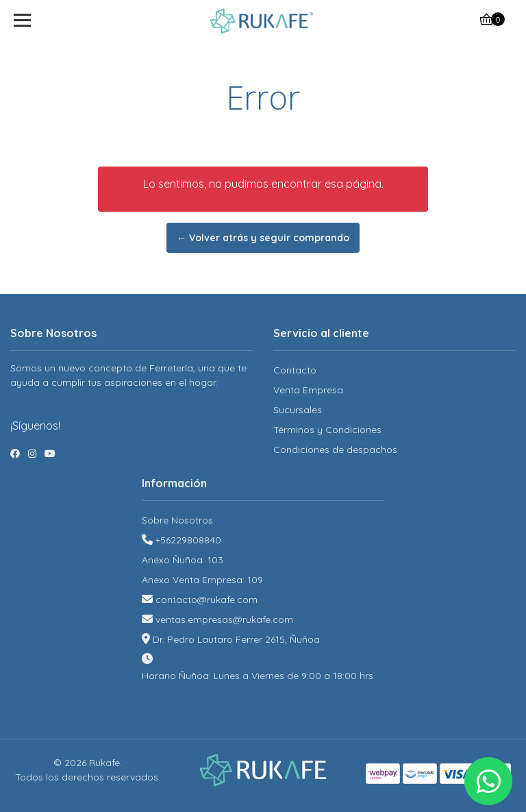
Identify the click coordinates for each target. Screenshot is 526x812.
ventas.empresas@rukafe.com (224, 619)
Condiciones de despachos (335, 450)
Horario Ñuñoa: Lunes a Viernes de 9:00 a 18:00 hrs (258, 676)
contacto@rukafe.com (206, 600)
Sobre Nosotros (177, 520)
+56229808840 (188, 540)
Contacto (295, 370)
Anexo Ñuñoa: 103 (183, 560)
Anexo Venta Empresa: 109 (202, 580)
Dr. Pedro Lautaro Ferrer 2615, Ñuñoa (236, 639)
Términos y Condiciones (327, 430)
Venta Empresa (308, 390)
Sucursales (298, 410)
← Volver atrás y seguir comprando (263, 238)
